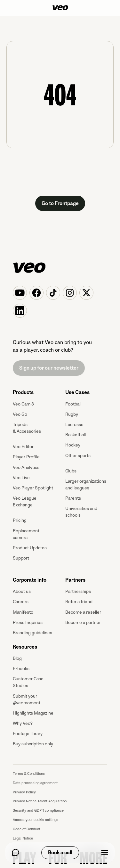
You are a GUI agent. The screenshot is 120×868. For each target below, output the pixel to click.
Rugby (72, 414)
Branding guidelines (32, 633)
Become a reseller (83, 612)
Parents (73, 498)
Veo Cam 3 (23, 404)
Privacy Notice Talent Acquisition (40, 801)
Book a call (60, 853)
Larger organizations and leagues (86, 485)
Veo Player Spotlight (33, 488)
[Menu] (105, 853)
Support (21, 558)
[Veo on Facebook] (36, 293)
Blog (17, 658)
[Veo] (60, 8)
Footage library (28, 734)
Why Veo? (23, 723)
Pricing (20, 520)
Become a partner (83, 622)
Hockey (73, 445)
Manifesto (23, 612)
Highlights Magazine (33, 713)
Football (73, 404)
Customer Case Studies (28, 682)
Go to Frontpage (60, 203)
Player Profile (26, 457)
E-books (21, 669)
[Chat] (15, 853)
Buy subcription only (33, 744)
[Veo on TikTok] (53, 293)
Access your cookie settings (36, 820)
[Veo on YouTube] (20, 293)
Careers (21, 602)
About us (22, 591)
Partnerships (78, 591)
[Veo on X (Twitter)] (86, 293)
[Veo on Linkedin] (20, 311)
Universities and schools (81, 512)
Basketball (76, 435)
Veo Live (21, 478)
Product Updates (30, 548)
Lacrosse (74, 425)
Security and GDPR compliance (38, 811)
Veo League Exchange (25, 502)
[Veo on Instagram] (70, 293)
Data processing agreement (35, 783)
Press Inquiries (28, 622)
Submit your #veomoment (27, 700)
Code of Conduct (27, 829)
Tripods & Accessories (27, 428)
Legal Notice (23, 838)
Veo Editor (23, 447)
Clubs (71, 471)
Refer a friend (79, 602)
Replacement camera (26, 534)
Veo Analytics (26, 467)
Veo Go (20, 414)
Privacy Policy (24, 792)
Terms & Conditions (29, 774)
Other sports (78, 456)
